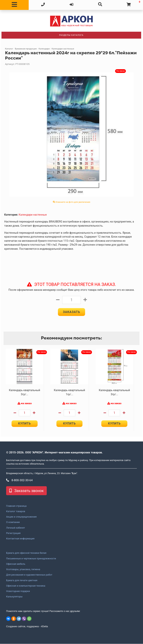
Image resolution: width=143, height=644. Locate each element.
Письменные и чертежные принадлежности (31, 559)
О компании (13, 522)
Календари (44, 49)
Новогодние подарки (18, 591)
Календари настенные (63, 49)
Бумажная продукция (26, 49)
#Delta (44, 627)
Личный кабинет (16, 528)
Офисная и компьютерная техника (26, 586)
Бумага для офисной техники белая (26, 553)
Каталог (9, 49)
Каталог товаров (16, 512)
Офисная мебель (16, 564)
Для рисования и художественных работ (29, 575)
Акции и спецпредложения (21, 517)
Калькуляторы (14, 597)
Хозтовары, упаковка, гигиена (23, 570)
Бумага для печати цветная (22, 581)
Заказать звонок (26, 491)
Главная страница (16, 506)
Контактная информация (20, 539)
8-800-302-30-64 (19, 480)
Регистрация (13, 533)
